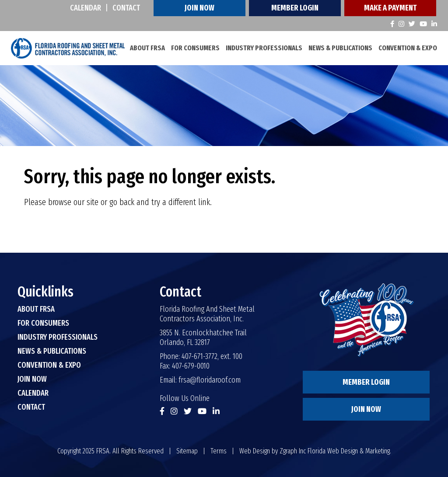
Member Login (295, 8)
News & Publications (340, 48)
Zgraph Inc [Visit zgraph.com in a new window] (293, 451)
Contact (126, 8)
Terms (219, 451)
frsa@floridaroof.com (210, 380)
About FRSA (147, 48)
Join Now (199, 8)
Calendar (86, 8)
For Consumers (195, 48)
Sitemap (187, 451)
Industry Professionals (264, 48)
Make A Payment (390, 8)
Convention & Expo (408, 48)
